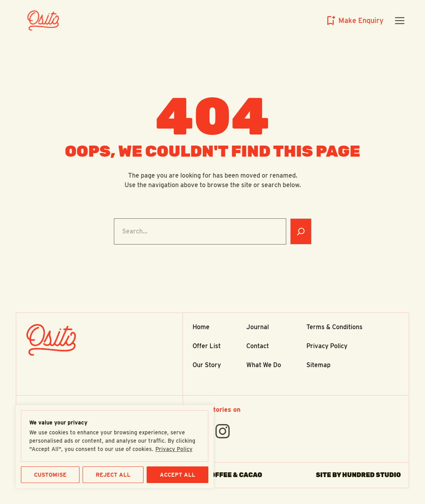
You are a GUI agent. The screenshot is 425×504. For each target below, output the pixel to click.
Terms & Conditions (334, 327)
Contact (258, 346)
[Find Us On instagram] (223, 431)
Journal (258, 327)
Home (201, 327)
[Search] (301, 231)
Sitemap (318, 365)
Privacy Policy (174, 449)
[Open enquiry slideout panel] (354, 21)
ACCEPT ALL (178, 475)
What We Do (264, 365)
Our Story (207, 365)
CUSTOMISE (50, 475)
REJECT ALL (113, 475)
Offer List (207, 346)
